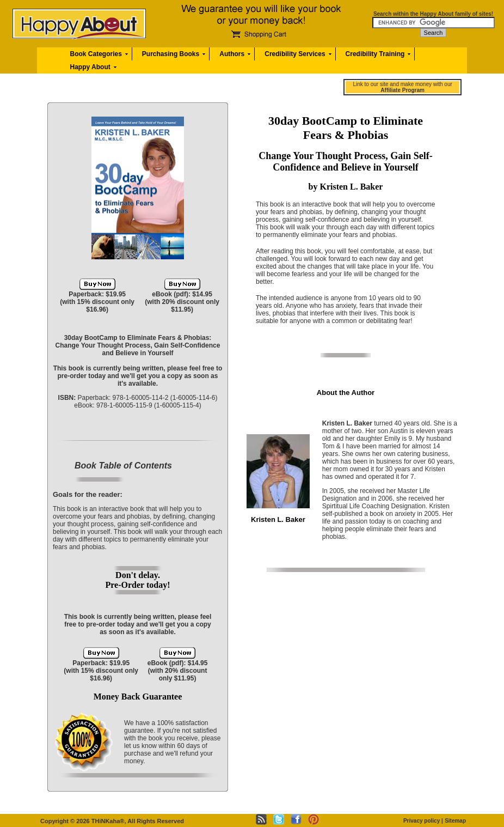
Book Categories (96, 54)
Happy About (90, 67)
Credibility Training (375, 54)
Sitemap (455, 821)
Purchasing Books (171, 54)
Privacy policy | (423, 821)
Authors (232, 54)
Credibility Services (295, 54)
